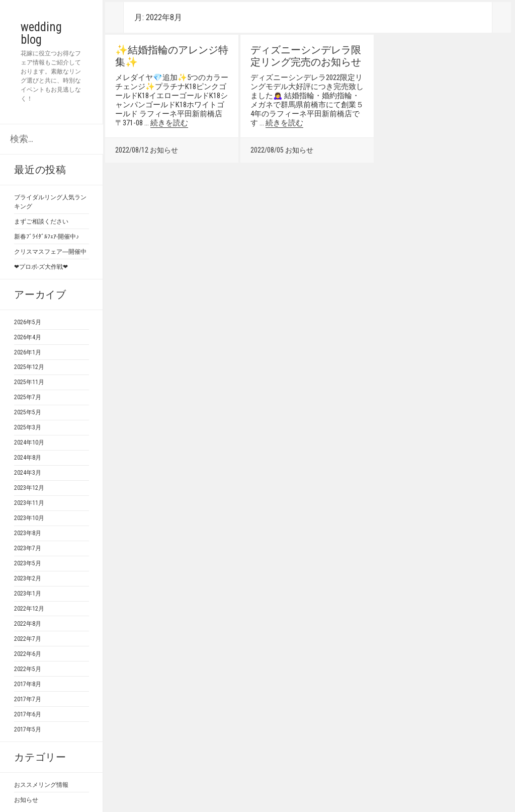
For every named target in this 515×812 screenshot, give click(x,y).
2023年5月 (28, 563)
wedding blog (48, 33)
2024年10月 (29, 442)
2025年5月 (28, 412)
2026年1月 (28, 352)
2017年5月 (28, 729)
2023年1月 (28, 594)
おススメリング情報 (41, 785)
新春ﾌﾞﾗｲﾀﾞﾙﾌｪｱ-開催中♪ (47, 237)
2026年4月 (28, 337)
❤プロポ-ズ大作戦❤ (41, 267)
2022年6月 (28, 654)
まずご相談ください (41, 222)
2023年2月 (28, 578)
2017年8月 (28, 684)
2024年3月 (28, 473)
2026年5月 (28, 322)
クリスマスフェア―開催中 (50, 252)
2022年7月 (28, 639)
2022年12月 (29, 609)
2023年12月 (29, 488)
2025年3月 (28, 427)
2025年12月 (29, 367)
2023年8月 (28, 533)
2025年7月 (28, 397)
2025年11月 (29, 382)
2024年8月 (28, 458)
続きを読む (169, 123)
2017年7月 (28, 699)
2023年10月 (29, 518)
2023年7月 (28, 548)
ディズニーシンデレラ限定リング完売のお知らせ (306, 56)
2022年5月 (28, 669)
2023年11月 (29, 503)
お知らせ (26, 800)
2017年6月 (28, 714)
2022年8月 (28, 624)
